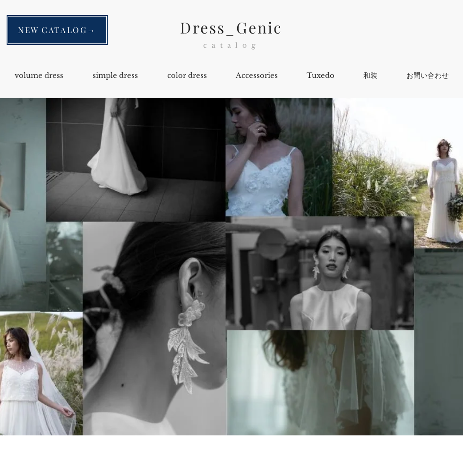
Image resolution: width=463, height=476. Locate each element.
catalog (231, 45)
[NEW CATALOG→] (57, 30)
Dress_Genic (231, 27)
